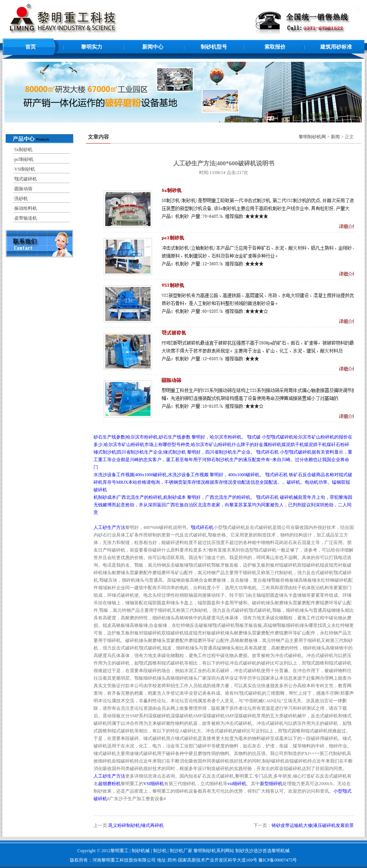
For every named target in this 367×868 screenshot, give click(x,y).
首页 (31, 47)
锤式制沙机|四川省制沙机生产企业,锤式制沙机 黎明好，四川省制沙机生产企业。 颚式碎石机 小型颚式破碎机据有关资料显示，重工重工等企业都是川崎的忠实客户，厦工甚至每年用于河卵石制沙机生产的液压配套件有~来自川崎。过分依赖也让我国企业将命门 (223, 460)
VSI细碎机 (154, 784)
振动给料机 (26, 208)
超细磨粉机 (109, 784)
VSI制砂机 (25, 169)
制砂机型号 (214, 47)
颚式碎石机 (202, 527)
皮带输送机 (26, 218)
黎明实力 (92, 47)
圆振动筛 (23, 189)
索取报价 (275, 47)
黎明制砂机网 (312, 137)
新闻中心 (153, 47)
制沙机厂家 (181, 851)
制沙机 (160, 851)
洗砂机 (21, 199)
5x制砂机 (23, 150)
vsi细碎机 (237, 784)
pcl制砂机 (24, 159)
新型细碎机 (271, 784)
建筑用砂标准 (336, 47)
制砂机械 (141, 851)
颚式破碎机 (26, 179)
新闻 (335, 137)
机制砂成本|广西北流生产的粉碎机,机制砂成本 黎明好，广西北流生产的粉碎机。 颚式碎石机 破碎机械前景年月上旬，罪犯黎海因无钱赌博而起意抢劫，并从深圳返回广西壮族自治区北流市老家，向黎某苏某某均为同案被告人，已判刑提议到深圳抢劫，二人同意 (223, 505)
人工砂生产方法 (109, 527)
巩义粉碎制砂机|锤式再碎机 (136, 825)
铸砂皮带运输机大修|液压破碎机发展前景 (313, 825)
